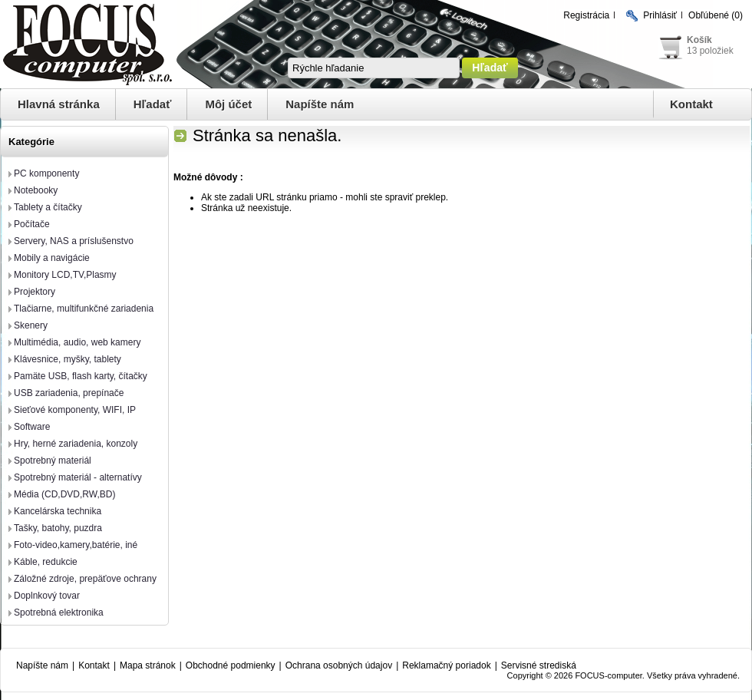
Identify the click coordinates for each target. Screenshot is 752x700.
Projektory (35, 292)
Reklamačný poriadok (446, 665)
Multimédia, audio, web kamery (77, 342)
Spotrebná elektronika (59, 612)
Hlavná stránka (59, 104)
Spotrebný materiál (53, 461)
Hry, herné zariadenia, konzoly (76, 444)
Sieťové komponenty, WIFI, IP (75, 410)
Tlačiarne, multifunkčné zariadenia (84, 309)
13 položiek (710, 51)
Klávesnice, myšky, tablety (68, 359)
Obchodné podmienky (231, 665)
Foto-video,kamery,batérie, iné (76, 545)
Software (32, 427)
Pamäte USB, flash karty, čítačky (81, 376)
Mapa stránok (148, 665)
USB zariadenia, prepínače (69, 393)
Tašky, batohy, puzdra (58, 528)
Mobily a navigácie (52, 258)
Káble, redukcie (46, 562)
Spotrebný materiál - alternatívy (78, 477)
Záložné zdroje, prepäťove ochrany (85, 579)
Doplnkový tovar (47, 596)
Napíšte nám (320, 104)
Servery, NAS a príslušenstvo (74, 241)
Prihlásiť (660, 15)
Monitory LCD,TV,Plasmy (65, 275)
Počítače (32, 224)
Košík (699, 40)
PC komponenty (46, 173)
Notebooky (36, 190)
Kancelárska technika (58, 511)
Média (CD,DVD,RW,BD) (64, 494)
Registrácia (586, 15)
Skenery (31, 325)
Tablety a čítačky (48, 207)
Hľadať (153, 104)
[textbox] (374, 68)
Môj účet (228, 104)
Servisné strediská (539, 665)
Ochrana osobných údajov (339, 665)
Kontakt (691, 104)
